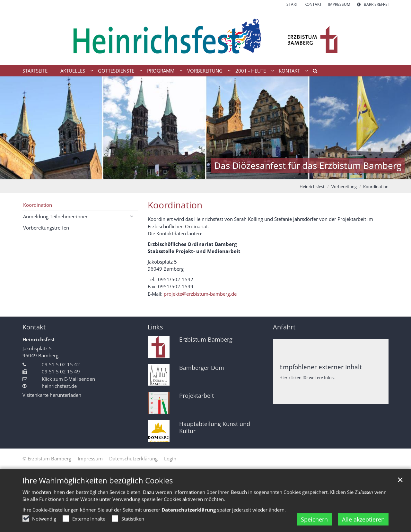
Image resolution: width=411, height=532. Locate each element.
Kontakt (34, 327)
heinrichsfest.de (59, 386)
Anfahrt (284, 327)
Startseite (35, 71)
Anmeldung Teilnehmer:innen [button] (56, 216)
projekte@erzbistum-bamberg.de (200, 294)
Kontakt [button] (289, 71)
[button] (313, 72)
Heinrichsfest (312, 187)
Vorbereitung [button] (205, 71)
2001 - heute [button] (251, 71)
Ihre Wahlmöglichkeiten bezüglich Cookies (98, 487)
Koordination (376, 187)
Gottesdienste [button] (116, 71)
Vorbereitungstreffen (46, 228)
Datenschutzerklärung (189, 517)
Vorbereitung (344, 187)
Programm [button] (161, 71)
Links (155, 327)
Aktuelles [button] (73, 71)
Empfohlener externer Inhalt (321, 367)
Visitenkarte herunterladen (52, 395)
